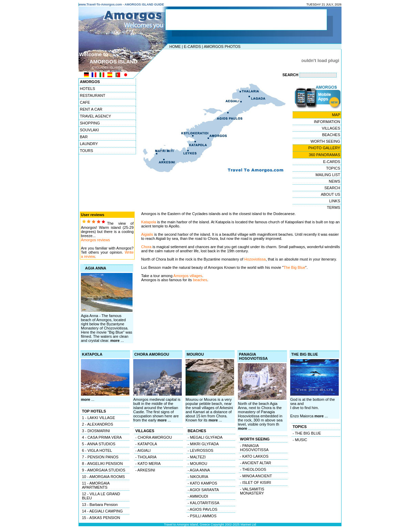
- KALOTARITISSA (203, 503)
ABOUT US (330, 194)
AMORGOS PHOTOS (222, 47)
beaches (200, 280)
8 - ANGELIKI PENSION (102, 464)
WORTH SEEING (325, 141)
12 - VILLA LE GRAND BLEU (101, 496)
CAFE (85, 102)
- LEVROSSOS (201, 450)
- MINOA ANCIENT (256, 476)
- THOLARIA (146, 457)
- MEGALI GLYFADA (205, 437)
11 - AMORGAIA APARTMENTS (96, 485)
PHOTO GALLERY (324, 148)
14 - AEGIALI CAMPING (102, 511)
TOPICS (333, 168)
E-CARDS (192, 47)
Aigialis (147, 234)
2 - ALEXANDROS (97, 424)
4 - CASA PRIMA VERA (102, 437)
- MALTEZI (197, 457)
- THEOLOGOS (253, 469)
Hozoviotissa (255, 259)
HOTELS (87, 89)
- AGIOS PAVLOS (202, 509)
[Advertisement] (208, 60)
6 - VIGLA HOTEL (97, 450)
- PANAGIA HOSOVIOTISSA (254, 448)
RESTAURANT (93, 95)
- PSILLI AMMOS (202, 516)
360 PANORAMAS (324, 155)
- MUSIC (300, 440)
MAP (336, 115)
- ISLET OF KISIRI (255, 482)
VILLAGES (331, 128)
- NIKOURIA (198, 477)
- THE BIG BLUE (307, 433)
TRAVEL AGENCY (95, 116)
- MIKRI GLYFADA (203, 444)
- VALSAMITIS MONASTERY (252, 491)
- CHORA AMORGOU (154, 437)
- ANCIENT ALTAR (255, 463)
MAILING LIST (328, 175)
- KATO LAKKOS (254, 456)
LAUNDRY (89, 144)
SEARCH (332, 188)
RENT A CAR (91, 109)
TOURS (86, 151)
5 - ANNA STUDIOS (99, 444)
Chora (146, 247)
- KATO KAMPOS (202, 483)
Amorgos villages (187, 276)
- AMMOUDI (198, 496)
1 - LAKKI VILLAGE (98, 418)
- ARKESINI (145, 470)
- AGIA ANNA (199, 470)
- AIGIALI (143, 450)
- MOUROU (197, 464)
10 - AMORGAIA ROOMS (103, 477)
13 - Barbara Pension (100, 505)
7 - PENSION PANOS (100, 457)
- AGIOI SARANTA (203, 490)
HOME (175, 47)
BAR (84, 137)
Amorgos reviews (95, 240)
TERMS (334, 207)
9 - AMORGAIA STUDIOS (104, 470)
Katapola (149, 222)
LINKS (335, 201)
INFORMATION (327, 122)
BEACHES (331, 135)
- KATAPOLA (146, 444)
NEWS (334, 181)
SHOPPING (90, 123)
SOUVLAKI (89, 130)
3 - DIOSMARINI (96, 431)
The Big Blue (295, 267)
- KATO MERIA (148, 464)
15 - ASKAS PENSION (101, 518)
